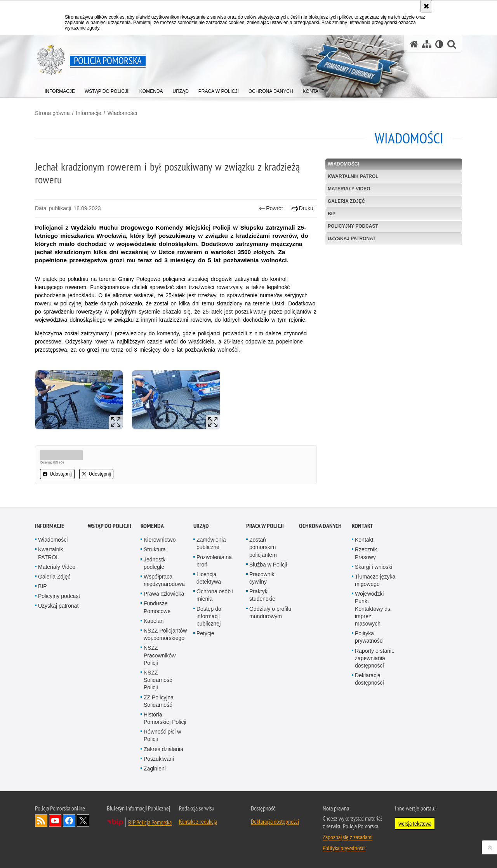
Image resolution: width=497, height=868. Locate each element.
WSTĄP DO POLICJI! (109, 526)
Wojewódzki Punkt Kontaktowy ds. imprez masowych (373, 609)
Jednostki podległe (155, 563)
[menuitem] (60, 90)
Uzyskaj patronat (352, 239)
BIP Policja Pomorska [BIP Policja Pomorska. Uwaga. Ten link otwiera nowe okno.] (150, 822)
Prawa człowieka (164, 594)
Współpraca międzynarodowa (164, 580)
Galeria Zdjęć (346, 201)
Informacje (88, 113)
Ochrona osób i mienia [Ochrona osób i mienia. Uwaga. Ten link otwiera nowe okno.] (215, 595)
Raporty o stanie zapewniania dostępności (375, 658)
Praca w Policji (265, 526)
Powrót (271, 208)
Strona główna (52, 113)
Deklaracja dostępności (369, 679)
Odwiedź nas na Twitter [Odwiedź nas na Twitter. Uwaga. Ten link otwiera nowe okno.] (83, 821)
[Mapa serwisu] (427, 44)
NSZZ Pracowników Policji (160, 655)
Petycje (205, 633)
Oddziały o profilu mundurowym (270, 613)
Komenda (152, 526)
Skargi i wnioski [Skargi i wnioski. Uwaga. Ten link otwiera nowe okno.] (374, 567)
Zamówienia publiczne (211, 543)
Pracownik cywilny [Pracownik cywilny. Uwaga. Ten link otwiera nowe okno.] (262, 578)
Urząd (201, 526)
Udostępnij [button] (57, 474)
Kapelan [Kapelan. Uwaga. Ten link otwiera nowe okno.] (154, 621)
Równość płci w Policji (162, 735)
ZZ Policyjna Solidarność (159, 701)
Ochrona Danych (320, 526)
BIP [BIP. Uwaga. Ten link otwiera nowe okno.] (332, 214)
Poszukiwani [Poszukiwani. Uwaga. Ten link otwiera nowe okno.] (159, 759)
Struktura (155, 549)
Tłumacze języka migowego (375, 580)
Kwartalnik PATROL (353, 176)
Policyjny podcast (353, 226)
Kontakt (362, 526)
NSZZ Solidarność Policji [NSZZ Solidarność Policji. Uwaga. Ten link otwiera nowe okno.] (158, 680)
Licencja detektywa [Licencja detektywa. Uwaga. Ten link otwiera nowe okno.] (209, 578)
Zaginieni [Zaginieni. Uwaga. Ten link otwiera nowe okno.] (155, 769)
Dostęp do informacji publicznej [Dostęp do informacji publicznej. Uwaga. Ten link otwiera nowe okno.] (209, 616)
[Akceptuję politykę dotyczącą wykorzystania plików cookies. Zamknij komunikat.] (426, 6)
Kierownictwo (160, 540)
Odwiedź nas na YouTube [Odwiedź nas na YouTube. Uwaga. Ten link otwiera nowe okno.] (55, 821)
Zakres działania (163, 749)
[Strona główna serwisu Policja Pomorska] (414, 44)
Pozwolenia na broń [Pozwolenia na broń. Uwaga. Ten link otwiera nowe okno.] (214, 561)
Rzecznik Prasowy (366, 553)
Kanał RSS (41, 821)
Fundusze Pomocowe (157, 607)
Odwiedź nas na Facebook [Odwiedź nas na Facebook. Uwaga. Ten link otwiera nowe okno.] (69, 821)
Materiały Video (349, 189)
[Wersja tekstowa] (439, 44)
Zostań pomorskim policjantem (263, 547)
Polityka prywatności (369, 637)
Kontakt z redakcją (198, 821)
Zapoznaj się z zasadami (348, 837)
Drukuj (303, 208)
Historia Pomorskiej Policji (165, 718)
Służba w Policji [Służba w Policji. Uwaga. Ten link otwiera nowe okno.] (268, 565)
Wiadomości (122, 113)
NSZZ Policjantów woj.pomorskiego (165, 634)
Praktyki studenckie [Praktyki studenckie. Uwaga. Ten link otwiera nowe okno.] (262, 595)
